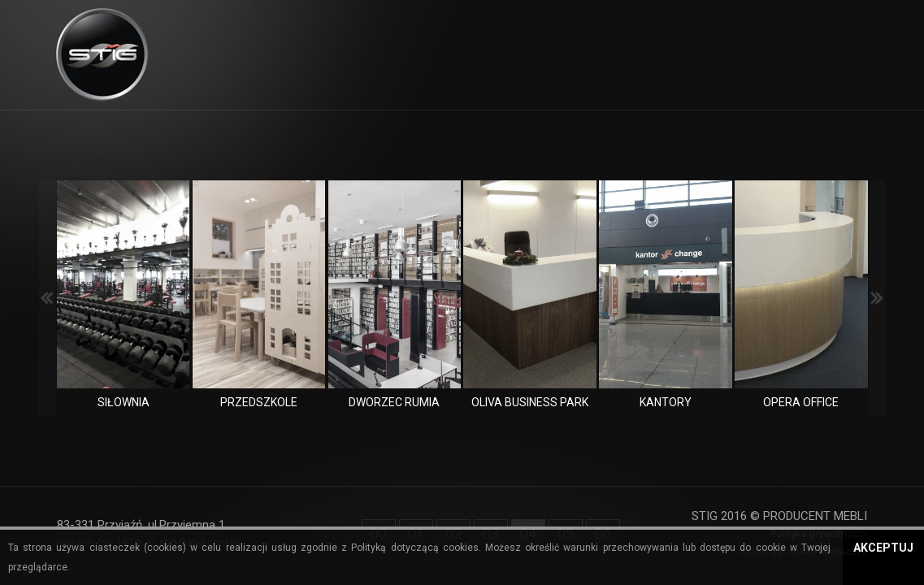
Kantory (666, 402)
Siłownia (124, 402)
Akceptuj (883, 548)
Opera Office (801, 402)
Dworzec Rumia (394, 402)
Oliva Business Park (530, 402)
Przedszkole (259, 402)
